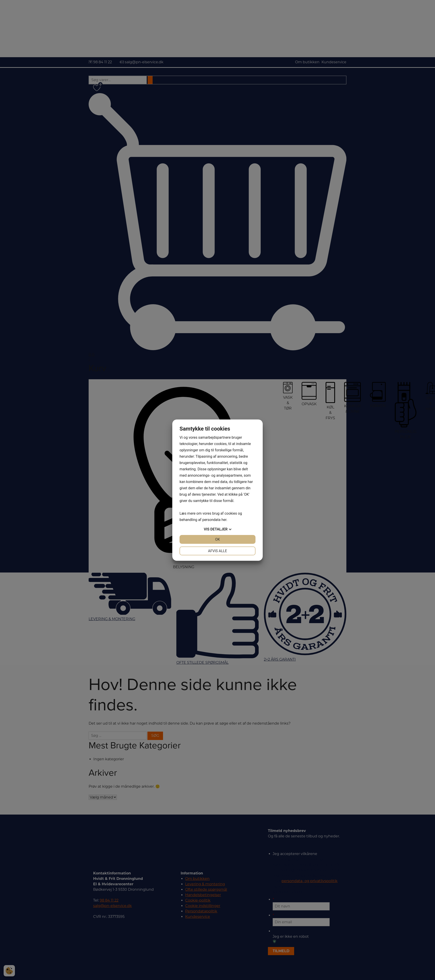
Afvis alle (217, 551)
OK (217, 539)
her (224, 520)
